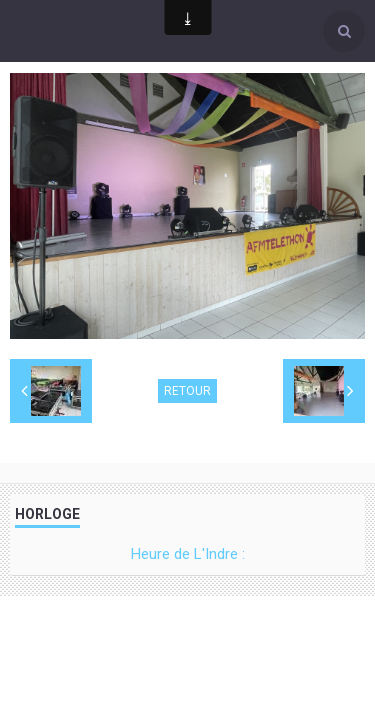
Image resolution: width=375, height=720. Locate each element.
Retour (187, 391)
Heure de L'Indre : (188, 554)
